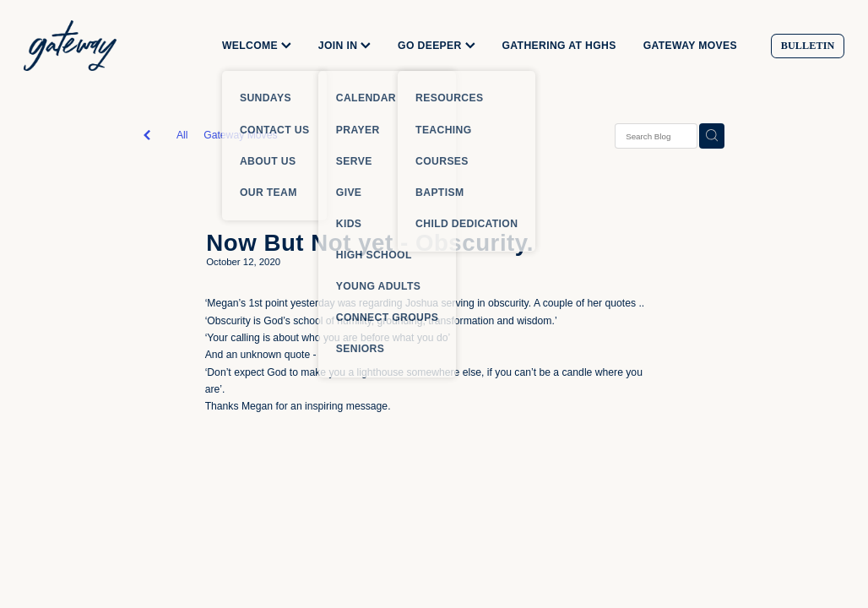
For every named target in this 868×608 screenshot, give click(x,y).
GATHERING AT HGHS (559, 46)
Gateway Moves (240, 135)
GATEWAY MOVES (690, 46)
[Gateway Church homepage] (106, 46)
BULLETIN (808, 46)
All (182, 135)
